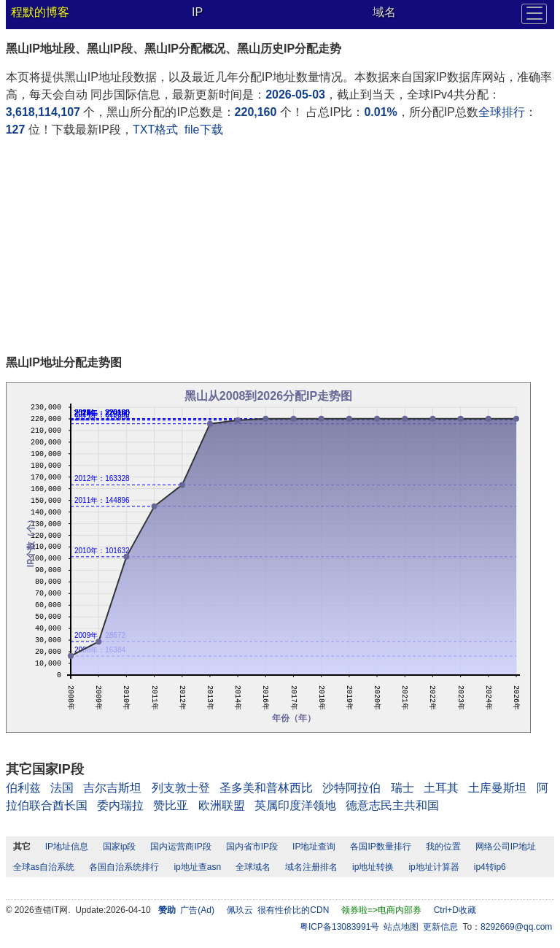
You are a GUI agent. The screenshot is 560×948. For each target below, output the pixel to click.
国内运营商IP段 (180, 847)
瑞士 (402, 788)
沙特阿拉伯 (351, 788)
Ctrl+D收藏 (455, 910)
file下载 (203, 130)
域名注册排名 (311, 867)
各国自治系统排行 (124, 867)
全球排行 (502, 112)
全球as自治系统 (44, 867)
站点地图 (401, 927)
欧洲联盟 (222, 805)
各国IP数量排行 (380, 847)
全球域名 (253, 867)
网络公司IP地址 (506, 847)
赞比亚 (171, 805)
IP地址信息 (67, 847)
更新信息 (440, 927)
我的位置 (443, 847)
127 (16, 130)
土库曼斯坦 (497, 788)
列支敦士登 (181, 788)
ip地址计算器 (433, 867)
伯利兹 (23, 788)
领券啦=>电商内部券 (381, 910)
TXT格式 (155, 130)
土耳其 (441, 788)
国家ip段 (119, 847)
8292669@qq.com (516, 927)
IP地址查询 (314, 847)
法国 (62, 788)
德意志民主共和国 (392, 805)
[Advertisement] (280, 248)
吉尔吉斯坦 (112, 788)
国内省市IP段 (252, 847)
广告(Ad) (197, 910)
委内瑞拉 (120, 805)
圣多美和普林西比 (266, 788)
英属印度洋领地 (295, 805)
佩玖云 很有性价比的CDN (278, 910)
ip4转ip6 (490, 867)
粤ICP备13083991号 (339, 927)
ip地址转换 (373, 867)
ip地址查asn (197, 867)
